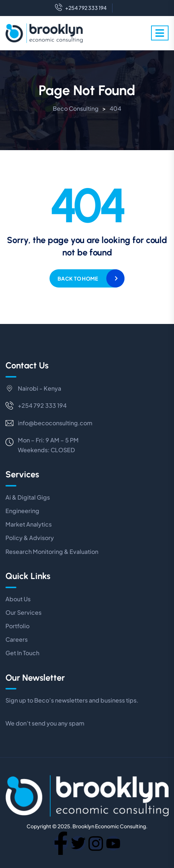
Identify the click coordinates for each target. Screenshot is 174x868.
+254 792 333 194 (81, 8)
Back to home (78, 278)
